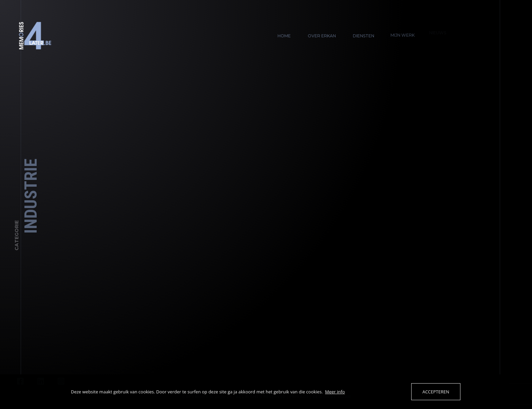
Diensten (363, 35)
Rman (346, 397)
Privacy (301, 397)
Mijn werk (401, 33)
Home (284, 36)
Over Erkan (322, 36)
